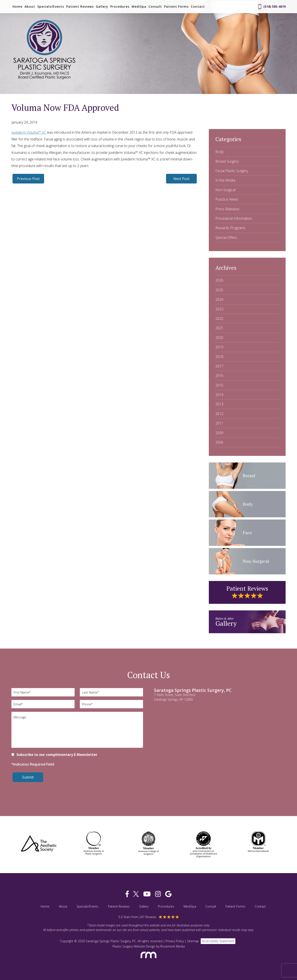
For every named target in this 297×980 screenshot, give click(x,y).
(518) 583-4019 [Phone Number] (272, 7)
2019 (219, 347)
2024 (219, 299)
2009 (219, 433)
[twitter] (136, 894)
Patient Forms (176, 7)
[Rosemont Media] (148, 960)
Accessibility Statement (218, 941)
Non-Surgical (256, 561)
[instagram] (158, 894)
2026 (219, 280)
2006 (219, 442)
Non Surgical (225, 190)
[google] (168, 894)
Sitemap (193, 941)
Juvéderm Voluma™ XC (29, 132)
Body (219, 152)
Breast (249, 476)
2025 (219, 290)
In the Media (225, 180)
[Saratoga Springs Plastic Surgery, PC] (44, 80)
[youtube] (147, 894)
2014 (219, 395)
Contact (198, 7)
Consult (155, 7)
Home (17, 7)
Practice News (227, 199)
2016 (219, 376)
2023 (219, 309)
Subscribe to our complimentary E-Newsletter (57, 755)
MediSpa (139, 7)
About (30, 7)
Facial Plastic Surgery (232, 171)
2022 (219, 318)
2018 (219, 357)
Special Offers (226, 237)
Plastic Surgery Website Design (134, 946)
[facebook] (127, 894)
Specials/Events (51, 7)
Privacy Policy (175, 941)
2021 (219, 328)
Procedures (120, 7)
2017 (219, 366)
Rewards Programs (230, 228)
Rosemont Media (173, 946)
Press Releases (227, 209)
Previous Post (28, 179)
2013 (219, 404)
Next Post (181, 179)
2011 (219, 423)
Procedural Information (234, 218)
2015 (219, 385)
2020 (219, 338)
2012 (219, 414)
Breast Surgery (227, 161)
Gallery (102, 7)
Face (247, 533)
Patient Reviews (80, 7)
